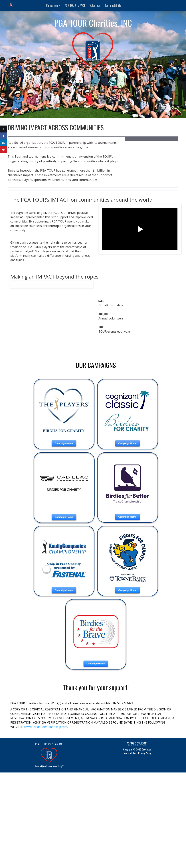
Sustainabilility (113, 5)
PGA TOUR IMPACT (75, 5)
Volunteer (95, 5)
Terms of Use (130, 753)
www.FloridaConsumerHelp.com (46, 727)
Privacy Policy (145, 753)
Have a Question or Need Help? (49, 766)
